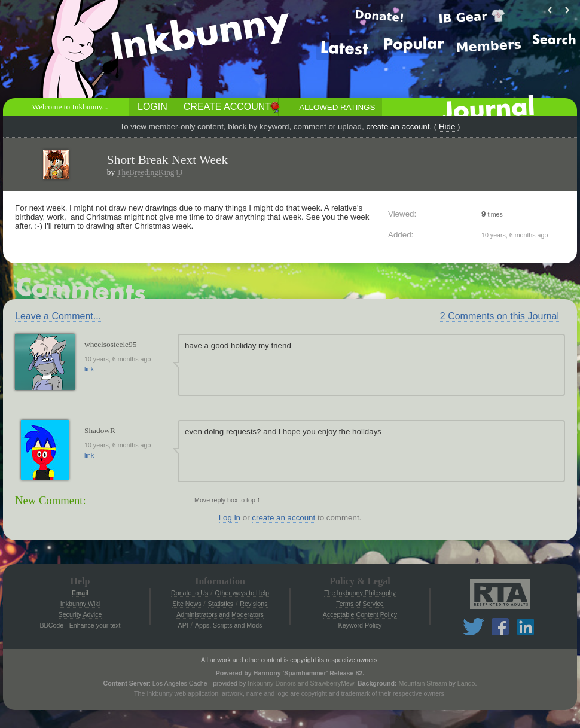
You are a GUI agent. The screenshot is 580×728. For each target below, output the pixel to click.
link (89, 369)
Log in (230, 518)
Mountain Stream (423, 683)
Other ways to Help (242, 593)
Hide (447, 127)
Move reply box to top (225, 500)
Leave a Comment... (58, 316)
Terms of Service (360, 604)
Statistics (221, 604)
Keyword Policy (360, 625)
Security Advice (80, 614)
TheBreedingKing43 (149, 172)
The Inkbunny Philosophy (360, 593)
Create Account (227, 107)
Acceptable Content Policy (360, 614)
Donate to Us (190, 593)
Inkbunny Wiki (80, 604)
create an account (398, 127)
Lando (466, 683)
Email (80, 593)
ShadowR (100, 430)
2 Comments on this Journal (500, 316)
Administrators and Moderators (220, 614)
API (183, 625)
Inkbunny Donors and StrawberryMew (301, 683)
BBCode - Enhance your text (80, 625)
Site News (187, 604)
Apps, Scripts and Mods (229, 625)
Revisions (254, 604)
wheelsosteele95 (110, 344)
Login (152, 107)
